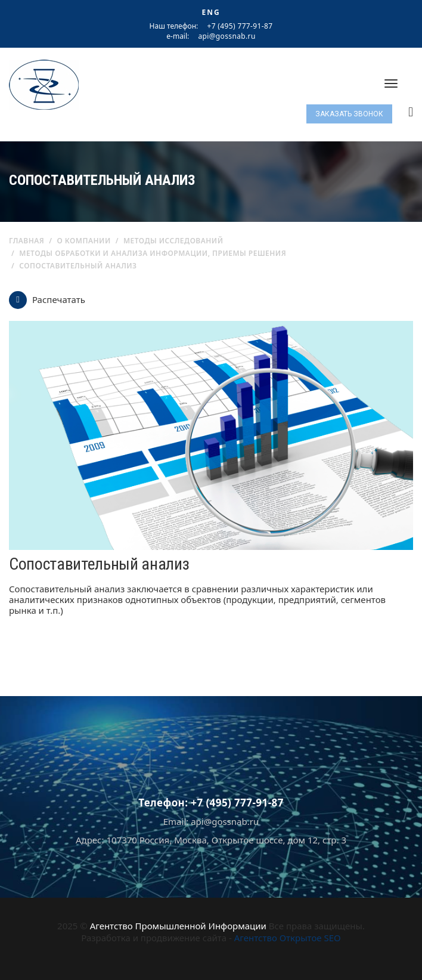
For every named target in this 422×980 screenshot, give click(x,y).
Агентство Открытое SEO (288, 938)
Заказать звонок (349, 114)
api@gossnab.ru (226, 36)
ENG (211, 12)
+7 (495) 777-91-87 (240, 26)
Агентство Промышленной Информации (178, 926)
